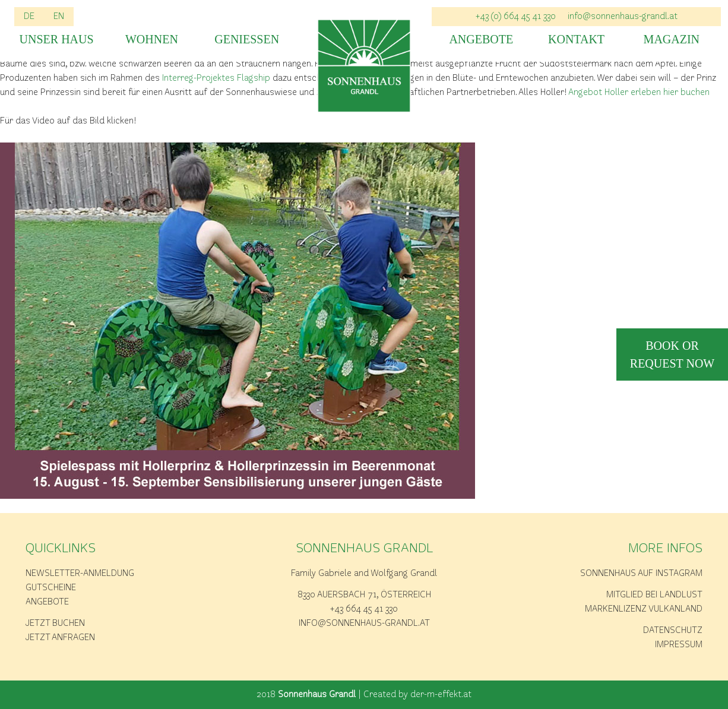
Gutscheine (51, 588)
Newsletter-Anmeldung (80, 574)
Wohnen (152, 39)
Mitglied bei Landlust (654, 595)
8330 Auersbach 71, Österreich (364, 595)
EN (59, 17)
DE (29, 17)
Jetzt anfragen (60, 638)
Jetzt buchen (55, 623)
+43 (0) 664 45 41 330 (516, 17)
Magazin (672, 39)
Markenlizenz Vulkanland (644, 609)
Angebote (481, 39)
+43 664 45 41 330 (364, 609)
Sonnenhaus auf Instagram (641, 574)
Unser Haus (57, 39)
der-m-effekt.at (441, 695)
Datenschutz (673, 631)
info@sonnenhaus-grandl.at (623, 17)
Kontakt (576, 39)
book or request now (672, 354)
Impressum (679, 645)
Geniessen (247, 39)
